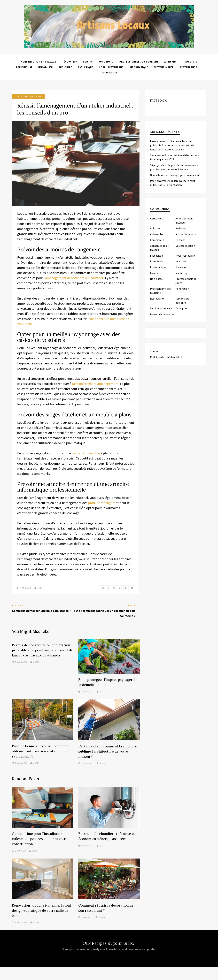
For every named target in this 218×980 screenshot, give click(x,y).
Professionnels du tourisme (139, 62)
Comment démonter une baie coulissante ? (41, 611)
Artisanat (171, 62)
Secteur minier (164, 67)
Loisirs (88, 62)
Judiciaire (65, 67)
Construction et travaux (39, 62)
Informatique (139, 67)
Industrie (190, 62)
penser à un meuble (86, 453)
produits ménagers (101, 503)
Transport (181, 308)
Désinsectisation (185, 246)
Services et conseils (161, 308)
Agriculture (24, 67)
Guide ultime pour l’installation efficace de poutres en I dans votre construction (40, 838)
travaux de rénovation (163, 314)
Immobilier (46, 67)
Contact (155, 351)
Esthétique (86, 67)
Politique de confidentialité (166, 357)
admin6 (102, 917)
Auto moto (106, 62)
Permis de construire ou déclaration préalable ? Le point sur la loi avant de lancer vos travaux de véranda (42, 650)
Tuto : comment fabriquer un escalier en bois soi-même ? (104, 613)
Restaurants (188, 67)
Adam (36, 662)
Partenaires (109, 73)
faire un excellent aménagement (95, 384)
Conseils (180, 240)
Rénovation (70, 62)
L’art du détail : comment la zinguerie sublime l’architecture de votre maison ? (108, 751)
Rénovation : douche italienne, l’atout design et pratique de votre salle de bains (42, 910)
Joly (40, 588)
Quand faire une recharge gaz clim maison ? (175, 175)
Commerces (157, 240)
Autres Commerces (186, 234)
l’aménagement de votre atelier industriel (73, 278)
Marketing (181, 273)
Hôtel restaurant (111, 67)
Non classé (156, 279)
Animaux (155, 228)
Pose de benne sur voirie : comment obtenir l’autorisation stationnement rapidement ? (41, 751)
